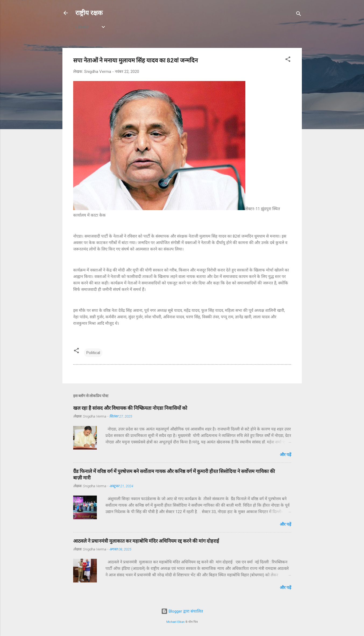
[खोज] (299, 15)
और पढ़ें (285, 455)
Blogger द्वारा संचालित (182, 611)
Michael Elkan (175, 622)
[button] (288, 60)
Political (93, 353)
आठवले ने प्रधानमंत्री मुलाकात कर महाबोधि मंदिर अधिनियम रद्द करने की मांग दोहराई (146, 541)
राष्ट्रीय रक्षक (89, 13)
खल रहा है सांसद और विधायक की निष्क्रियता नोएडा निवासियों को (130, 408)
